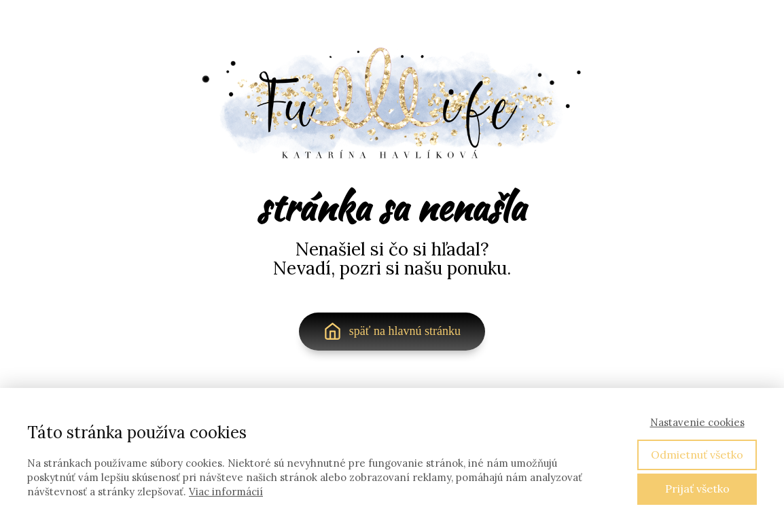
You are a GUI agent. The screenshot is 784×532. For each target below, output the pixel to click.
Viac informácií (226, 492)
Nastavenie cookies (697, 422)
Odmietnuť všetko (697, 455)
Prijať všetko (697, 489)
